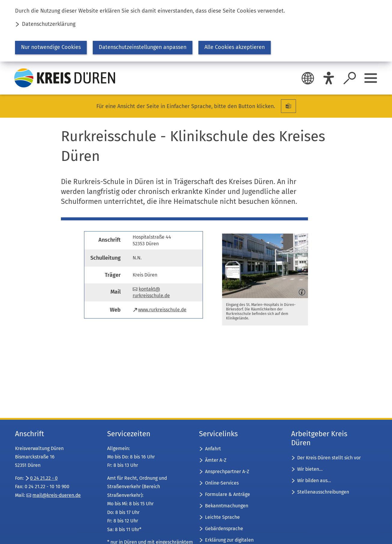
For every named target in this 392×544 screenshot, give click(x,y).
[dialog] (196, 31)
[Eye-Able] (329, 78)
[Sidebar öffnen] (371, 78)
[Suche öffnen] (350, 78)
